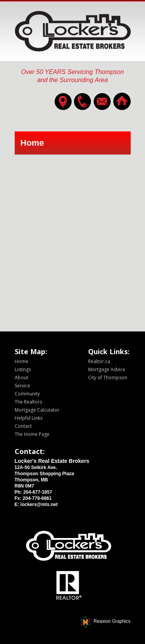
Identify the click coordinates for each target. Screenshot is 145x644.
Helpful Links (29, 418)
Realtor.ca (99, 361)
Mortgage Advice (107, 369)
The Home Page (32, 434)
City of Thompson (108, 377)
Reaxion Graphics (112, 621)
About (21, 377)
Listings (23, 369)
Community (27, 394)
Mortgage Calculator (37, 410)
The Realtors (28, 402)
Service (22, 386)
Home (21, 361)
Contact (23, 426)
